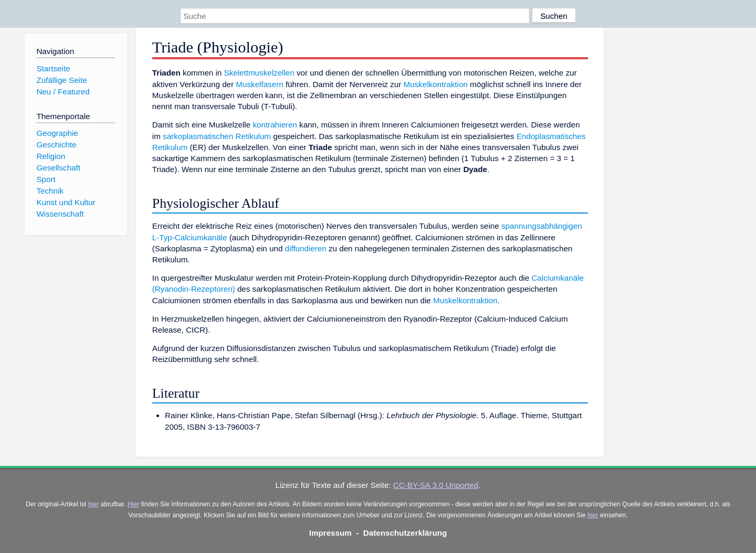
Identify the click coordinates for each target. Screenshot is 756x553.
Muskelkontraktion (435, 84)
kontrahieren (275, 125)
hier (93, 504)
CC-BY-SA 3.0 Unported (436, 485)
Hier (133, 504)
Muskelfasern (259, 84)
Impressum (330, 533)
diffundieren (306, 248)
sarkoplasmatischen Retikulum (217, 136)
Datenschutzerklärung (405, 533)
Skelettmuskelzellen (259, 73)
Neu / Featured (63, 92)
